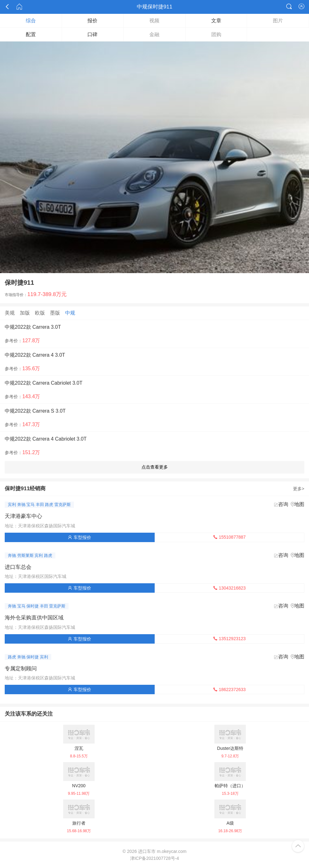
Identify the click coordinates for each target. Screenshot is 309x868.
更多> (299, 489)
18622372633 (229, 689)
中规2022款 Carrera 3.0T (33, 327)
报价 (92, 21)
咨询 (283, 504)
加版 (25, 313)
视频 (154, 21)
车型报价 (80, 537)
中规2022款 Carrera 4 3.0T (35, 355)
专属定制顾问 (21, 669)
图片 (278, 21)
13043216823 (229, 588)
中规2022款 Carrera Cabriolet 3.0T (44, 383)
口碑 (92, 34)
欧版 (40, 313)
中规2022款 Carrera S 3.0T (35, 411)
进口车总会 (18, 567)
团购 (216, 34)
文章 (216, 21)
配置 (31, 34)
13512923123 (229, 639)
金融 (154, 34)
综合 (31, 21)
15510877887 (229, 537)
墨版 (55, 313)
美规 (10, 313)
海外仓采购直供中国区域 (34, 618)
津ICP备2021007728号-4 (155, 858)
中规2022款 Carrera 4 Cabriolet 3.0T (46, 439)
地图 (299, 504)
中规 (70, 313)
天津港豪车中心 (23, 516)
